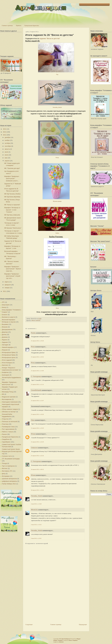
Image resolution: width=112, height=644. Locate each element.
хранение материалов (9, 479)
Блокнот (5, 315)
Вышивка (5, 324)
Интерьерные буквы (9, 352)
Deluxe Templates (73, 640)
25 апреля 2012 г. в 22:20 (37, 442)
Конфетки (5, 372)
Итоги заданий (7, 360)
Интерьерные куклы (9, 357)
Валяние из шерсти (8, 317)
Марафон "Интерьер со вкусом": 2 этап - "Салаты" (12, 210)
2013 (5, 132)
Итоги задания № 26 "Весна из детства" (50, 35)
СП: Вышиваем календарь (11, 459)
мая (6, 158)
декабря (8, 137)
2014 (5, 129)
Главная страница (7, 25)
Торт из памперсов (8, 466)
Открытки (5, 419)
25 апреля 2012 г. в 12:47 (37, 401)
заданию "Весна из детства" (50, 39)
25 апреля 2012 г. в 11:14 (37, 384)
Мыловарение (7, 399)
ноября (7, 140)
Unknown (34, 448)
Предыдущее (83, 624)
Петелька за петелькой (10, 422)
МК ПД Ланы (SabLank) (12, 215)
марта (7, 282)
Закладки (5, 345)
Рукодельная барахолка (32, 25)
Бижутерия (6, 305)
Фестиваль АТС (7, 471)
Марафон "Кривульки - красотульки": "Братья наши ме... (12, 269)
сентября (8, 146)
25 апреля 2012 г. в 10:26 (37, 341)
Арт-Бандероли (66, 639)
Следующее (29, 624)
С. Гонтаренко (36, 376)
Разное (4, 434)
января (7, 288)
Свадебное (6, 439)
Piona (57, 158)
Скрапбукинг (6, 442)
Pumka (33, 333)
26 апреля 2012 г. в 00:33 (37, 469)
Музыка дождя (57, 201)
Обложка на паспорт (9, 412)
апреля (7, 161)
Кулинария (6, 375)
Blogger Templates (58, 640)
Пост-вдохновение (8, 429)
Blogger (79, 639)
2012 (5, 135)
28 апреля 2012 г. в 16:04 (37, 490)
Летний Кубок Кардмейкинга (11, 378)
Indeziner (61, 642)
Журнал (5, 340)
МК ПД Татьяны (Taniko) (12, 194)
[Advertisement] (42, 608)
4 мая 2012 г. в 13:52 (36, 525)
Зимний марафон (8, 347)
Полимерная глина (8, 427)
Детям (4, 335)
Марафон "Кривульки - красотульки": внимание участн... (12, 179)
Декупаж (5, 332)
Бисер (4, 307)
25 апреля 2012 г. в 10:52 (37, 357)
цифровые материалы (9, 481)
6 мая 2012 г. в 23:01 (36, 538)
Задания (5, 342)
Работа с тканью (7, 432)
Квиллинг (5, 365)
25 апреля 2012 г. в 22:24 (37, 456)
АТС (3, 302)
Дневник (5, 337)
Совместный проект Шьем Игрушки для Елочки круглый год (12, 451)
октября (7, 143)
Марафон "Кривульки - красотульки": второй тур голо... (12, 276)
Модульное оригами (9, 397)
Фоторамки (6, 476)
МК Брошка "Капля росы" (13, 228)
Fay (57, 74)
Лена (57, 308)
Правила (19, 25)
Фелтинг (5, 468)
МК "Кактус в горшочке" (12, 205)
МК (3, 394)
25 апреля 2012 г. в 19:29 (37, 428)
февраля (8, 285)
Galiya (57, 233)
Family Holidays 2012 (9, 484)
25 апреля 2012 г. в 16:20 (37, 414)
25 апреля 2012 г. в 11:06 (37, 371)
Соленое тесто (7, 456)
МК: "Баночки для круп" (12, 168)
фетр (4, 474)
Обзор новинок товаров (10, 409)
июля (6, 152)
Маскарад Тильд (8, 392)
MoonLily (34, 510)
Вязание (5, 327)
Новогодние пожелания (10, 402)
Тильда (4, 463)
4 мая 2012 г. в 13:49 (36, 504)
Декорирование (7, 330)
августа (7, 149)
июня (6, 155)
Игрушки (5, 350)
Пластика (5, 424)
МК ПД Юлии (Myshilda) (12, 197)
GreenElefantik (36, 390)
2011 (5, 291)
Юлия (33, 434)
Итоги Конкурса (7, 363)
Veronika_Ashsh (57, 107)
